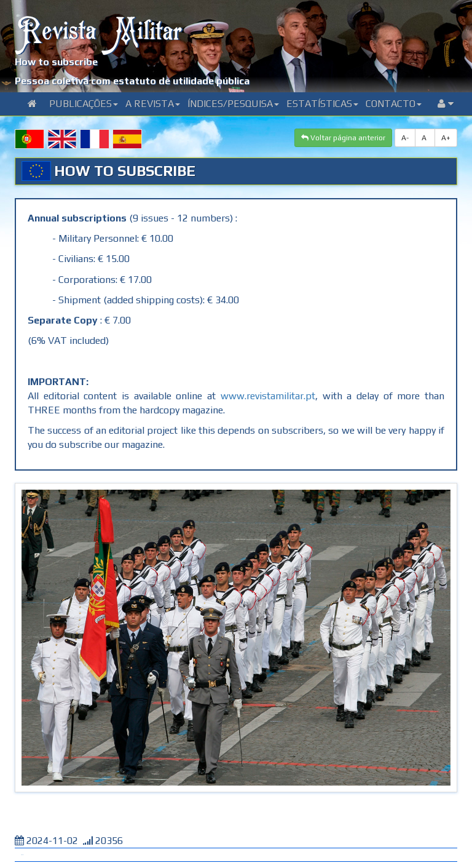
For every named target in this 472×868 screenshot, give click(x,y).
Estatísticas (322, 104)
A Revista (153, 104)
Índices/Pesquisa (233, 104)
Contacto (394, 104)
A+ (446, 138)
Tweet (22, 855)
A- (405, 138)
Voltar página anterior (343, 138)
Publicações (84, 104)
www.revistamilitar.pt (268, 396)
